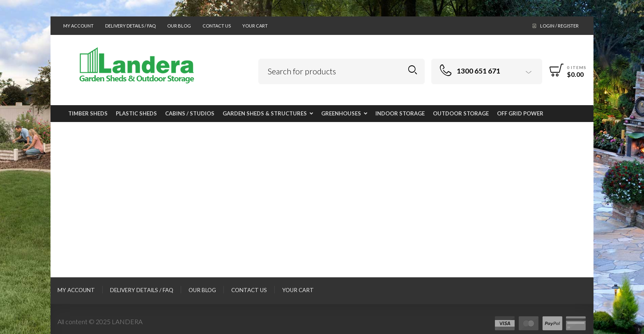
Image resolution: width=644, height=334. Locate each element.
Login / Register (559, 26)
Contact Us (217, 26)
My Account (78, 26)
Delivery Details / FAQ (130, 26)
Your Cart (255, 26)
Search (413, 70)
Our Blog (179, 26)
